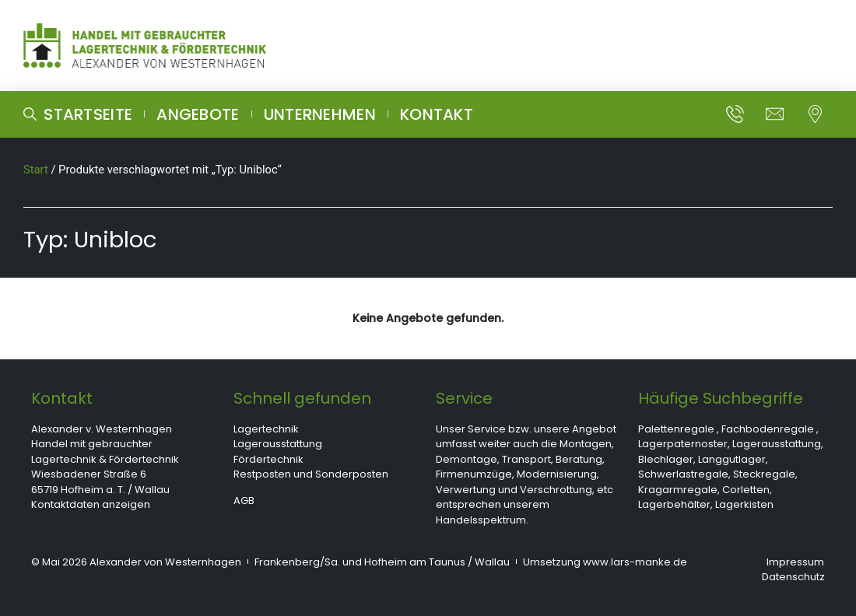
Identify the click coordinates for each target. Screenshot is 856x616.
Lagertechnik (266, 429)
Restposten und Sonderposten (311, 474)
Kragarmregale (678, 490)
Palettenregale (676, 429)
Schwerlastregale (683, 474)
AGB (244, 500)
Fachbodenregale (768, 429)
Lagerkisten (744, 504)
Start (36, 170)
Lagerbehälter (674, 504)
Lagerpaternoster (683, 444)
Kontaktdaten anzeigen (91, 504)
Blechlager (666, 459)
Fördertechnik (268, 459)
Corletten (746, 490)
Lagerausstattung (278, 444)
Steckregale (764, 474)
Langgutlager (732, 459)
